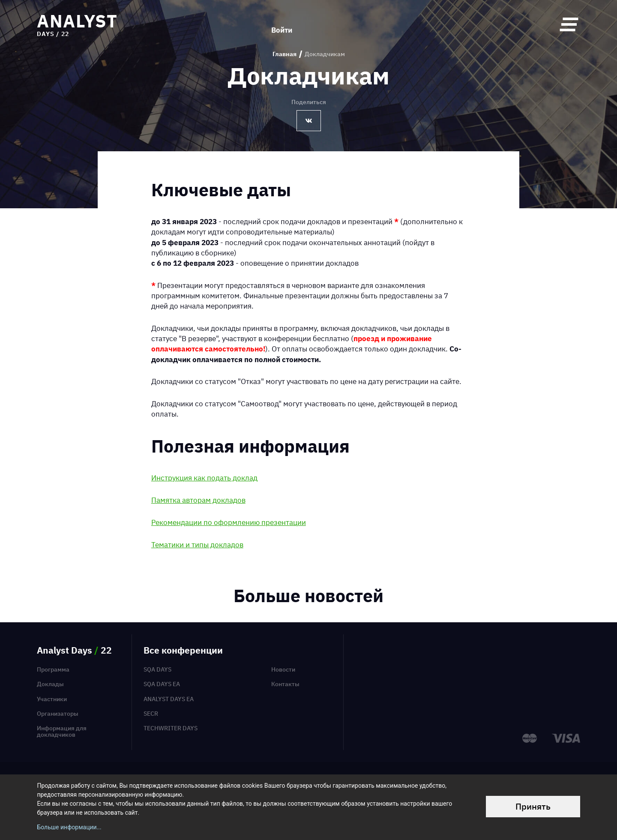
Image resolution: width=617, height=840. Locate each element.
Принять (533, 806)
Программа (53, 669)
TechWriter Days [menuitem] (171, 728)
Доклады (50, 684)
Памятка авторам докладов (198, 500)
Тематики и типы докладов (197, 544)
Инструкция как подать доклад (204, 478)
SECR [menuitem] (151, 714)
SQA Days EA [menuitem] (162, 684)
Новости (283, 669)
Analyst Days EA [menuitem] (169, 699)
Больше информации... (69, 827)
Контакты (285, 684)
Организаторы (58, 714)
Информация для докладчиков (62, 731)
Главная (285, 54)
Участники (52, 699)
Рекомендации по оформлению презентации (229, 522)
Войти (282, 24)
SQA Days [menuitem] (157, 669)
